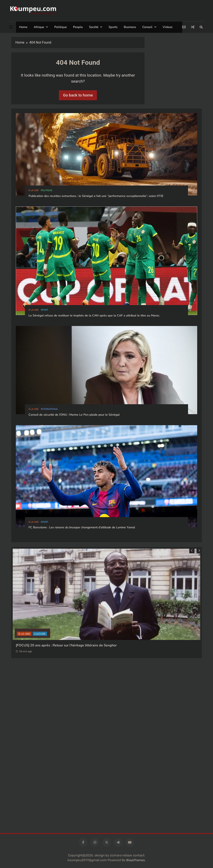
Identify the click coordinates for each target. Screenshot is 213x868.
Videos (168, 27)
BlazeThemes (136, 860)
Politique (61, 27)
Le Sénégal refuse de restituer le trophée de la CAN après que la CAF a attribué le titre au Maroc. (94, 316)
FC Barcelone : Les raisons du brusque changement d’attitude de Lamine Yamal (82, 527)
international (49, 409)
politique (47, 190)
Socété (94, 27)
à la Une (34, 190)
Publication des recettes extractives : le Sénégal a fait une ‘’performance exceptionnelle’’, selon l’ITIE (96, 196)
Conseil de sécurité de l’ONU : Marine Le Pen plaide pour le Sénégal (74, 415)
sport (44, 310)
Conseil (147, 27)
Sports (113, 27)
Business (130, 27)
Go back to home (78, 95)
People (78, 27)
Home (23, 27)
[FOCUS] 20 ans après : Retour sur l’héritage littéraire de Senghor (66, 645)
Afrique (39, 27)
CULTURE (40, 634)
